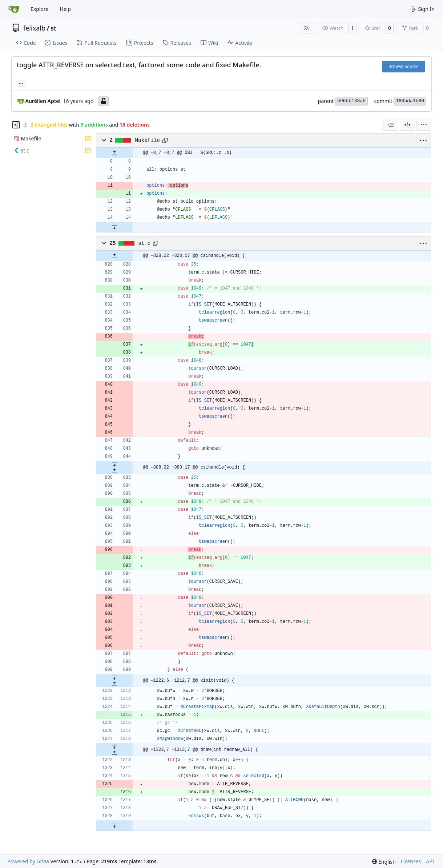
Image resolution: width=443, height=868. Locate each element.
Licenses (411, 861)
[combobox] (391, 125)
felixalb (34, 28)
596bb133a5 (351, 101)
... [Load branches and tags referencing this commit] (21, 83)
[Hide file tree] (16, 125)
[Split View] (407, 125)
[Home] (14, 9)
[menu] (424, 125)
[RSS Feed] (306, 28)
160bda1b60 (410, 101)
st (53, 28)
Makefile (148, 140)
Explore (39, 9)
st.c (144, 243)
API (430, 861)
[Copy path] (165, 140)
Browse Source (404, 66)
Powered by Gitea (28, 861)
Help (65, 9)
